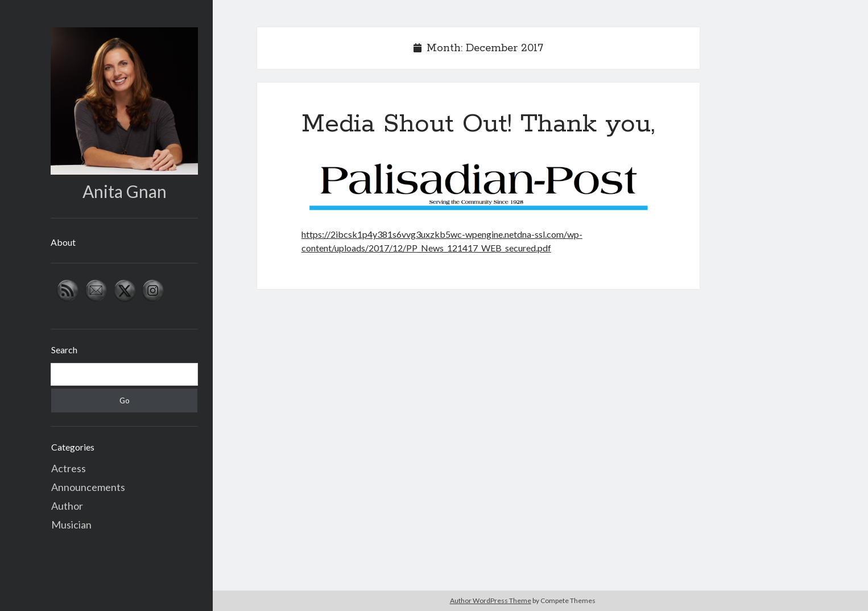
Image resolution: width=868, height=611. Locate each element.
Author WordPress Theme (491, 600)
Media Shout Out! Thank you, (478, 124)
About (63, 242)
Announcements (88, 487)
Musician (71, 525)
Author (67, 506)
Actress (69, 468)
